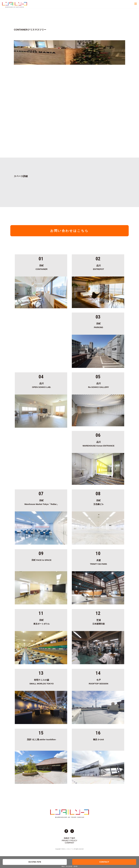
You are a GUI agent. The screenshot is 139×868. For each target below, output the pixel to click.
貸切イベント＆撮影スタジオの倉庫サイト (15, 5)
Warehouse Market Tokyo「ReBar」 (42, 502)
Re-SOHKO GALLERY (98, 385)
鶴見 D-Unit (98, 740)
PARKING (98, 325)
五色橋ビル (98, 502)
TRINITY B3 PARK (98, 562)
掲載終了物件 (69, 838)
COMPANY (70, 843)
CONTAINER (42, 267)
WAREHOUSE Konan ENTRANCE (98, 443)
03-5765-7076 (35, 862)
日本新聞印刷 (98, 622)
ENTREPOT (98, 267)
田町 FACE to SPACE (42, 560)
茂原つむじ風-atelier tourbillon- (42, 740)
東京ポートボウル (42, 622)
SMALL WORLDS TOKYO (42, 681)
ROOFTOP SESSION (98, 681)
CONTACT (104, 862)
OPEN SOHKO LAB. (42, 385)
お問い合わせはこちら (69, 231)
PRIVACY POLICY (69, 841)
